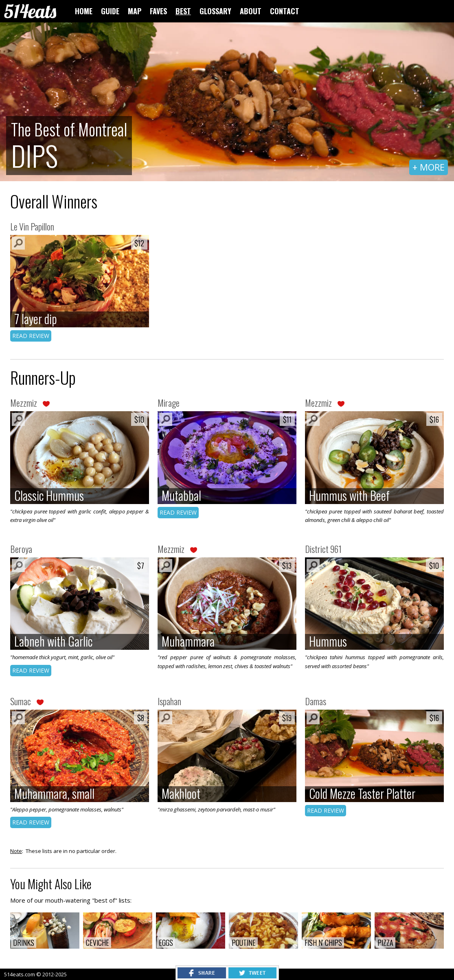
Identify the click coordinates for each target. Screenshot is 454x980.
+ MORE (429, 167)
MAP (135, 11)
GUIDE (110, 11)
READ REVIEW (31, 336)
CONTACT (285, 11)
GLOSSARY (215, 11)
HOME (84, 11)
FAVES (158, 11)
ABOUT (251, 11)
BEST (183, 11)
